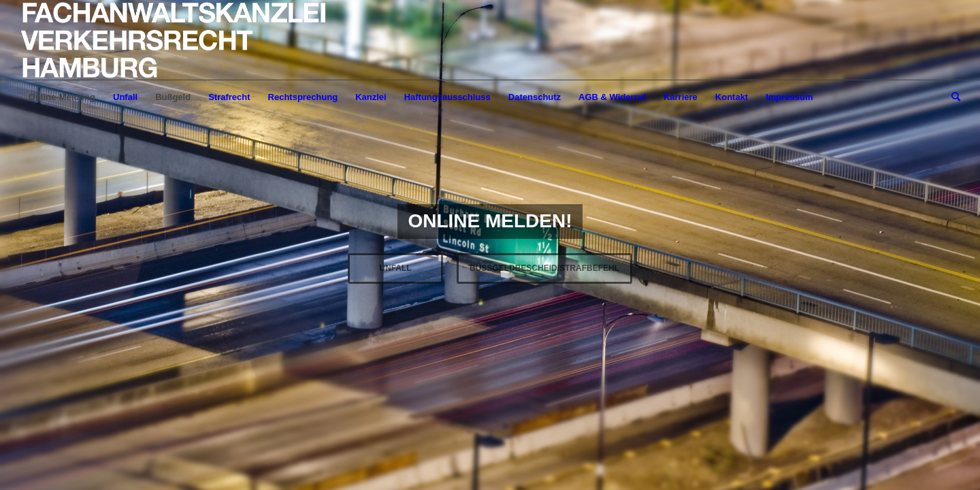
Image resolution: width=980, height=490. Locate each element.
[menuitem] (62, 97)
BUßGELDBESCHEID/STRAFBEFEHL (544, 268)
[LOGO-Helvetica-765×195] (174, 40)
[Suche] (951, 97)
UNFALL (395, 268)
